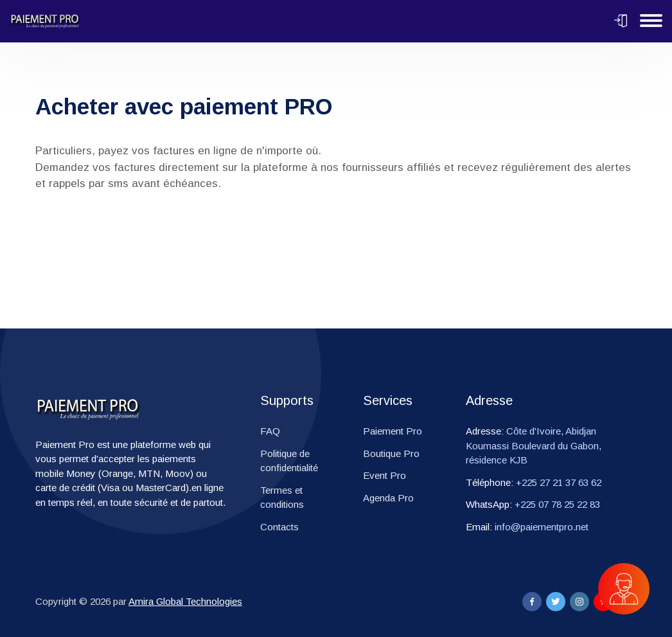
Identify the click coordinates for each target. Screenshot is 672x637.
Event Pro (385, 475)
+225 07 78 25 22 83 (557, 504)
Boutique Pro (391, 453)
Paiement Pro (393, 431)
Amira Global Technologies (185, 601)
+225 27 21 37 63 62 (559, 482)
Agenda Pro (388, 498)
